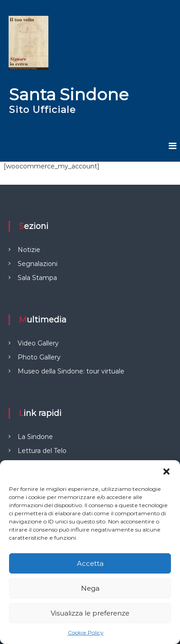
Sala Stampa (37, 278)
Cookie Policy (86, 632)
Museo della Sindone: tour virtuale (71, 371)
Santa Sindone (69, 94)
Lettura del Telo (42, 451)
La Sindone (35, 437)
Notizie (29, 250)
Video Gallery (38, 343)
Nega (90, 588)
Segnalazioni (38, 264)
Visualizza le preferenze (90, 613)
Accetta (90, 563)
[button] (166, 471)
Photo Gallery (39, 357)
